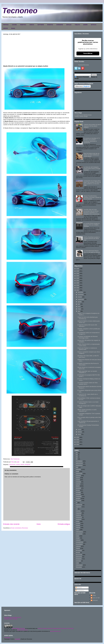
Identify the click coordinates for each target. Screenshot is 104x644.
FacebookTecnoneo (84, 65)
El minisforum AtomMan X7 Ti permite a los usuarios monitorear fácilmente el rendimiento (92, 140)
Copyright (17, 639)
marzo (80, 430)
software (78, 546)
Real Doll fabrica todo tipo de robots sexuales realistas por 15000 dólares (91, 155)
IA (77, 503)
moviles (78, 523)
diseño (22, 465)
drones (78, 490)
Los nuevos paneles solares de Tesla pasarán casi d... (87, 383)
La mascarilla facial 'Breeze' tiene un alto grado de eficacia (92, 251)
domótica (78, 488)
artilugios (78, 469)
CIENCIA (32, 25)
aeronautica (79, 461)
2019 (78, 285)
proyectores (79, 534)
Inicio (39, 524)
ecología (78, 492)
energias (78, 494)
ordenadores (79, 532)
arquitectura (79, 465)
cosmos (78, 484)
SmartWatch (79, 544)
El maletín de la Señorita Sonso (83, 115)
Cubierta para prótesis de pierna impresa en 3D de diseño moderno (92, 126)
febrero (80, 432)
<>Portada (7, 638)
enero (79, 434)
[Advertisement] (37, 50)
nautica (78, 525)
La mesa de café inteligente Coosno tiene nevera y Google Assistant (92, 169)
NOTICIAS (94, 25)
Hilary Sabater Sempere (18, 628)
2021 (78, 281)
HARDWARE (60, 25)
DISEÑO (85, 25)
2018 (78, 288)
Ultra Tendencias (15, 459)
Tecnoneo (20, 11)
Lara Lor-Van (96, 598)
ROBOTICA (23, 25)
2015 (78, 440)
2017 (78, 290)
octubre (80, 297)
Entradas (79, 588)
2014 (78, 442)
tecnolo (78, 552)
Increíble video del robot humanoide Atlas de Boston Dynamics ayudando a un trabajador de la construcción (91, 212)
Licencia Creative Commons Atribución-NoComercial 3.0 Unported (56, 628)
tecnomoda (79, 555)
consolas (78, 482)
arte (77, 467)
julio (79, 304)
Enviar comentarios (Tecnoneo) (19, 528)
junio (79, 307)
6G (77, 457)
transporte (28, 465)
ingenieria (79, 507)
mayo (79, 309)
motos (78, 521)
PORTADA (6, 25)
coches (18, 465)
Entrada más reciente (11, 524)
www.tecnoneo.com (23, 630)
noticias (78, 528)
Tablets (78, 548)
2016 (78, 437)
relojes (78, 538)
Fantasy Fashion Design (81, 116)
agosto (80, 302)
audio (77, 471)
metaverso (79, 517)
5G (77, 455)
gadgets (78, 498)
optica (78, 530)
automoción (12, 465)
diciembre (80, 292)
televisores (79, 557)
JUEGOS (5, 28)
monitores (79, 519)
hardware (79, 501)
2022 (78, 278)
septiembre (81, 299)
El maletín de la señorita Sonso (13, 617)
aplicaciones (79, 463)
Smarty (13, 28)
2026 (78, 269)
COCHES (14, 25)
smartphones (79, 542)
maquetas (79, 513)
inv (77, 509)
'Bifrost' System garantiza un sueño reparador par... (87, 410)
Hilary (94, 595)
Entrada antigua (64, 524)
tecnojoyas (79, 550)
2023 (78, 276)
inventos (78, 511)
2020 (78, 283)
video (77, 563)
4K (77, 453)
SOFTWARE (41, 25)
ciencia (78, 478)
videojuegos (79, 565)
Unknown (95, 600)
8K (77, 459)
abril (79, 311)
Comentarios (80, 590)
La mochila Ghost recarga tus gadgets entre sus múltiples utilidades (92, 225)
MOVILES (69, 25)
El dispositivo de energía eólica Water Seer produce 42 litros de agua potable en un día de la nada (92, 183)
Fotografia (79, 496)
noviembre (81, 295)
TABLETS (77, 25)
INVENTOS (50, 25)
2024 (78, 273)
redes (78, 536)
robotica (78, 540)
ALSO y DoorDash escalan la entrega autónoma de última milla (92, 239)
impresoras (79, 505)
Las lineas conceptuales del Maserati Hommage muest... (87, 337)
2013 (78, 444)
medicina (78, 515)
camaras (78, 476)
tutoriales (78, 561)
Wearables (79, 567)
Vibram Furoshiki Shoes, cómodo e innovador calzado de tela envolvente (92, 197)
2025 (78, 271)
